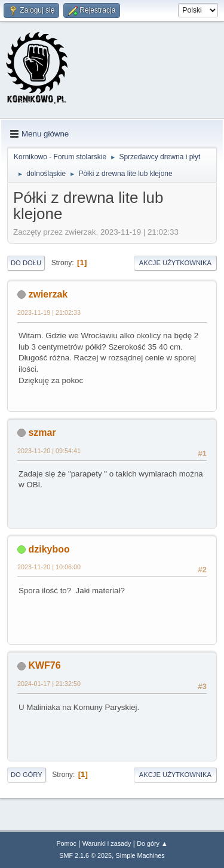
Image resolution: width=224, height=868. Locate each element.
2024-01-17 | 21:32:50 (49, 684)
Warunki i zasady (107, 843)
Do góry (27, 775)
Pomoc (66, 843)
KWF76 (44, 665)
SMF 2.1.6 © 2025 (85, 855)
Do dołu (26, 263)
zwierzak (48, 294)
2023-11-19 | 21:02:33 (49, 312)
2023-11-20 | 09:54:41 (49, 451)
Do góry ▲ (152, 843)
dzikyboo (49, 549)
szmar (42, 433)
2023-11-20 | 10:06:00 (49, 567)
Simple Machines (140, 855)
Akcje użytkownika (175, 263)
